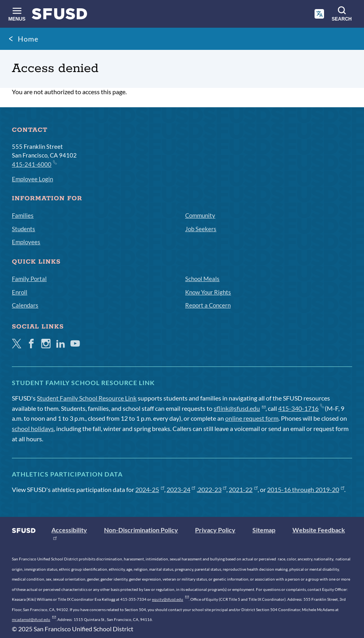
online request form (252, 418)
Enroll (20, 292)
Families (23, 215)
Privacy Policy (215, 530)
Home (28, 39)
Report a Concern (208, 305)
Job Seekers (201, 229)
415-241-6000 (34, 164)
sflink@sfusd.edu (240, 408)
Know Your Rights (208, 292)
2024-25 (150, 489)
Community (200, 215)
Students (24, 229)
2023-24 (181, 489)
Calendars (25, 305)
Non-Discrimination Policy (141, 530)
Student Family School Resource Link (87, 398)
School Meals (202, 279)
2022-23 (212, 489)
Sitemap (264, 530)
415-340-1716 (301, 408)
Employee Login (32, 179)
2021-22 (243, 489)
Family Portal (29, 279)
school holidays (33, 428)
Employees (26, 242)
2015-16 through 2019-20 (306, 489)
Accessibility (69, 530)
